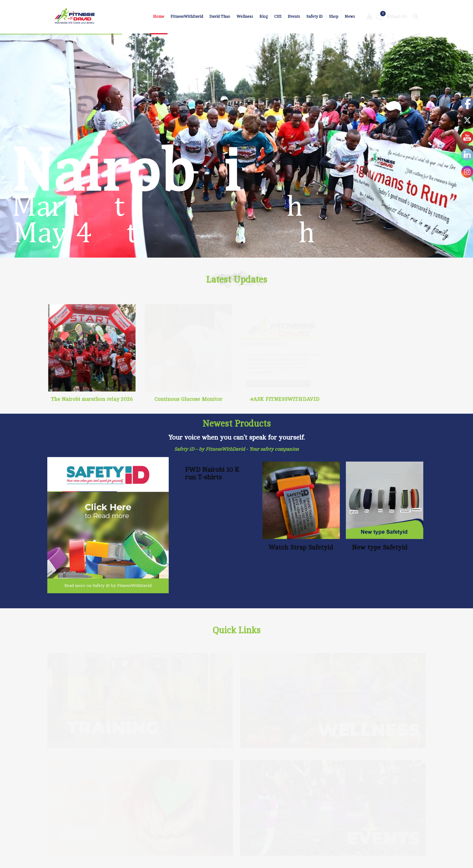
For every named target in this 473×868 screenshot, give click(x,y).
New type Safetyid (380, 547)
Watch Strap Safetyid (301, 547)
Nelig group (102, 853)
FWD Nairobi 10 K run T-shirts (212, 473)
